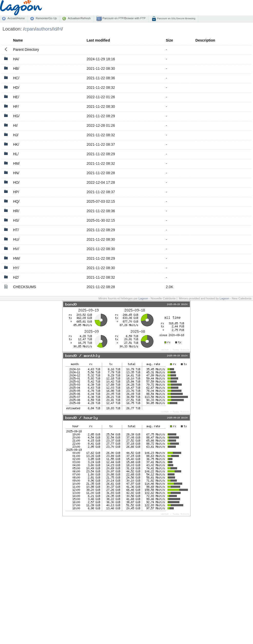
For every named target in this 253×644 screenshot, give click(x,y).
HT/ (16, 230)
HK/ (16, 144)
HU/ (16, 239)
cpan (30, 29)
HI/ (15, 125)
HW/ (17, 258)
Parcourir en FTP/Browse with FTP (124, 18)
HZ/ (16, 277)
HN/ (16, 173)
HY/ (16, 268)
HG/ (16, 116)
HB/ (16, 69)
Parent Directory (26, 50)
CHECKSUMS (25, 287)
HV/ (16, 249)
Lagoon (143, 298)
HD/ (16, 87)
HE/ (16, 97)
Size (169, 40)
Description (205, 40)
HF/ (16, 106)
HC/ (16, 78)
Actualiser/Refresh (79, 18)
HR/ (16, 211)
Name (18, 40)
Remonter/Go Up (46, 18)
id (55, 29)
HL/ (16, 154)
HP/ (16, 192)
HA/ (16, 59)
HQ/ (16, 201)
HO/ (16, 182)
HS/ (16, 220)
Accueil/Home (16, 18)
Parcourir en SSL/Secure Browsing (176, 18)
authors (44, 29)
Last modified (98, 40)
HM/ (16, 163)
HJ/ (16, 135)
